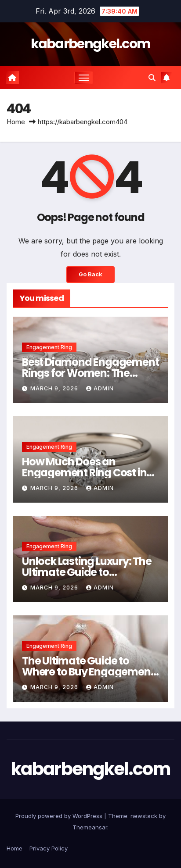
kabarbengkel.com (91, 44)
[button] (152, 78)
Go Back (90, 274)
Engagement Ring (49, 347)
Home (16, 122)
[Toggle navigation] (84, 78)
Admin (100, 388)
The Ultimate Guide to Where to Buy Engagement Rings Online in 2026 (88, 672)
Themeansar (90, 827)
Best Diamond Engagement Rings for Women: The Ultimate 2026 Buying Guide (90, 373)
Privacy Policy (49, 848)
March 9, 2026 (55, 388)
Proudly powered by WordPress (60, 816)
